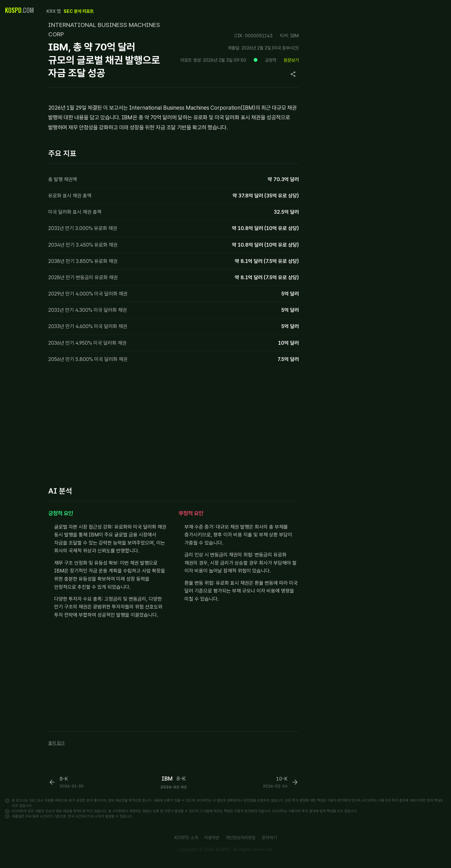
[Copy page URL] (293, 74)
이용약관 (212, 838)
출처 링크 (56, 743)
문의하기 (269, 838)
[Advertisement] (174, 426)
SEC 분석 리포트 (79, 11)
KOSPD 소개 (186, 838)
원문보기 (291, 60)
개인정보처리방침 (241, 838)
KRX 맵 (53, 11)
